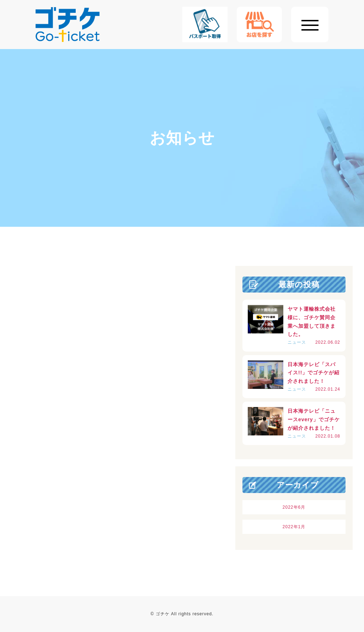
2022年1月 (294, 527)
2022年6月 (294, 507)
